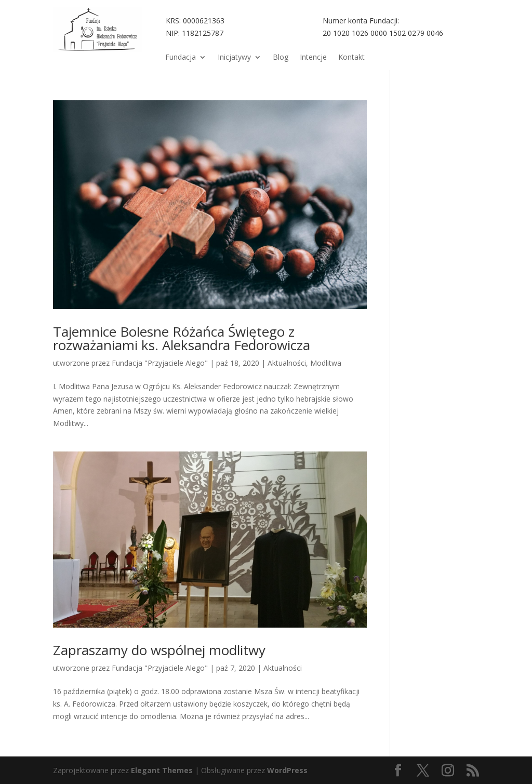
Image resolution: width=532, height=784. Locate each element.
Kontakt (351, 58)
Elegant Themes (162, 770)
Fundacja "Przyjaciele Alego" (160, 363)
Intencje (313, 58)
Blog (281, 58)
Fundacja (181, 58)
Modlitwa (326, 363)
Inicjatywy (234, 58)
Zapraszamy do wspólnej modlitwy (159, 650)
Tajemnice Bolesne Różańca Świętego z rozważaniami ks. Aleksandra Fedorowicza (182, 338)
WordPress (287, 770)
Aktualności (287, 363)
